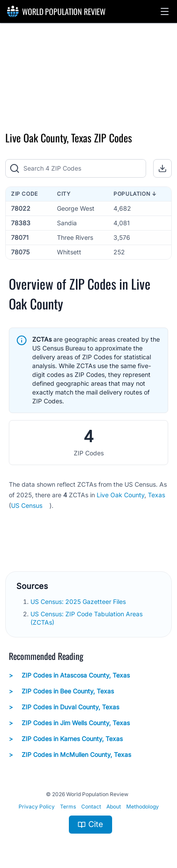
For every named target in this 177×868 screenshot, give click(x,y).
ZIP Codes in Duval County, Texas (64, 707)
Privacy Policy (37, 807)
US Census (27, 505)
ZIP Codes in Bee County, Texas (61, 691)
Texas (156, 495)
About (114, 807)
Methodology (143, 807)
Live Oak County (121, 495)
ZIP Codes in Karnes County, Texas (66, 739)
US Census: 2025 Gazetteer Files (79, 602)
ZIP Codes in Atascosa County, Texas (69, 675)
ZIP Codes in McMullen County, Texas (70, 755)
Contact (91, 807)
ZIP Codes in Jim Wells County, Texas (69, 723)
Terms (68, 807)
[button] (165, 11)
